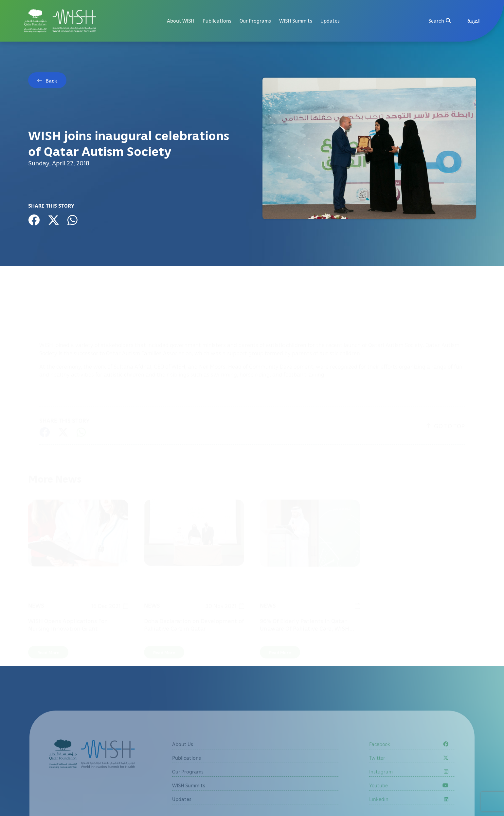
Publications (217, 21)
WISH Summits (296, 21)
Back (51, 81)
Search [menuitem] (440, 21)
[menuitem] (474, 21)
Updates (330, 21)
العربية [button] (474, 21)
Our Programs (255, 21)
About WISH (181, 21)
